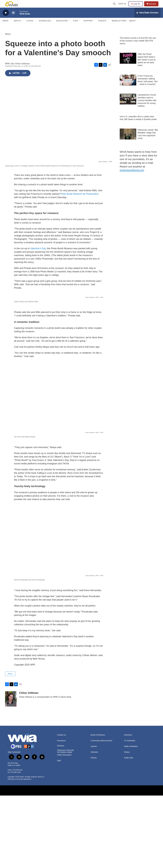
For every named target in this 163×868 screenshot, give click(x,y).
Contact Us (61, 807)
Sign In (122, 7)
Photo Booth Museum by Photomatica (79, 200)
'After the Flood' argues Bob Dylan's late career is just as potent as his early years (147, 65)
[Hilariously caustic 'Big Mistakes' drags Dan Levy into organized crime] (128, 140)
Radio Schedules (131, 819)
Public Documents (64, 827)
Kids (76, 26)
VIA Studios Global (64, 825)
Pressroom (61, 813)
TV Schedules (130, 813)
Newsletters (119, 26)
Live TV (136, 7)
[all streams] (147, 18)
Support (88, 26)
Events (102, 26)
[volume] (13, 18)
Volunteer (94, 824)
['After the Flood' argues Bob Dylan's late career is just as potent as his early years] (128, 64)
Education (62, 26)
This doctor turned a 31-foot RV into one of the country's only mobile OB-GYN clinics (138, 46)
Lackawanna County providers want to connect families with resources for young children (147, 106)
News (5, 26)
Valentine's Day (38, 254)
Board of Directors (98, 807)
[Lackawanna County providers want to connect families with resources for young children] (128, 105)
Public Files (129, 830)
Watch (17, 26)
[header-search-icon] (115, 7)
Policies (94, 830)
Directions (128, 807)
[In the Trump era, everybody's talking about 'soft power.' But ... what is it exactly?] (128, 86)
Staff (59, 833)
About (133, 26)
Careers (94, 819)
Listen (30, 26)
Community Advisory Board (101, 813)
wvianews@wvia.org (132, 176)
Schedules (45, 26)
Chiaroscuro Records (65, 823)
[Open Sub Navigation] (10, 26)
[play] (6, 18)
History (127, 824)
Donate (154, 7)
